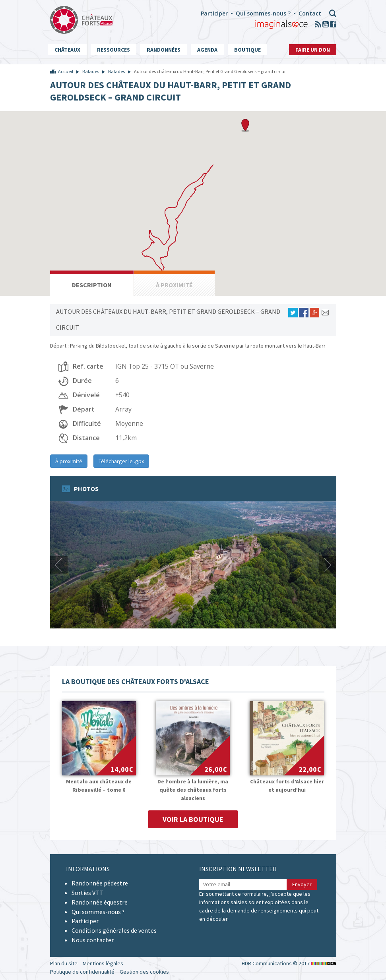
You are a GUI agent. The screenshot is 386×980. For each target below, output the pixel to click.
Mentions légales (103, 963)
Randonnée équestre (100, 902)
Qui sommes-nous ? (263, 13)
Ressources (113, 50)
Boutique (247, 50)
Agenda (207, 50)
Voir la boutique (193, 819)
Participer (214, 13)
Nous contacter (93, 940)
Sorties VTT (87, 893)
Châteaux (67, 50)
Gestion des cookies (144, 972)
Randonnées (164, 50)
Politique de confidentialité (82, 972)
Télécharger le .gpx (121, 461)
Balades (91, 71)
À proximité (69, 461)
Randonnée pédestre (100, 883)
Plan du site (64, 963)
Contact (310, 13)
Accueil (66, 71)
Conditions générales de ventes (114, 930)
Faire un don (313, 50)
